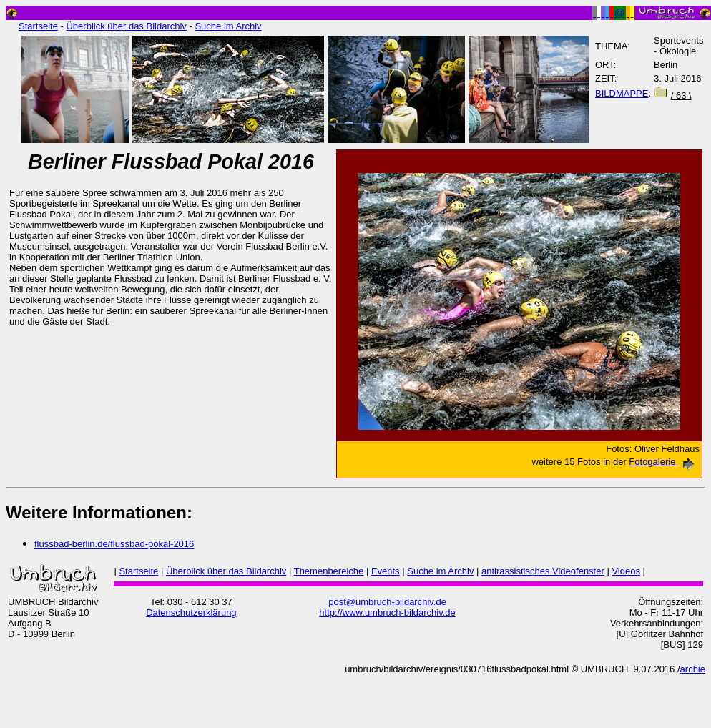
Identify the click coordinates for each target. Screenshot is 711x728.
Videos (626, 571)
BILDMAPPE (622, 93)
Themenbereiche (329, 571)
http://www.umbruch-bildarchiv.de (387, 613)
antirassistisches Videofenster (543, 571)
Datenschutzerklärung (191, 613)
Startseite (38, 26)
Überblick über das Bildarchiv (126, 26)
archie (693, 669)
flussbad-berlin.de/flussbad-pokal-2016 (114, 544)
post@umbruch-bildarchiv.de (387, 602)
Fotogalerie (664, 462)
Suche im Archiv (228, 26)
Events (386, 571)
